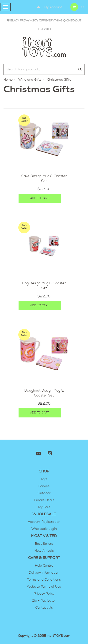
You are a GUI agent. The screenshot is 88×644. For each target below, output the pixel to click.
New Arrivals (44, 551)
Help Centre (44, 566)
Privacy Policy (44, 594)
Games (44, 486)
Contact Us (44, 608)
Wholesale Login (44, 529)
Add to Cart (40, 198)
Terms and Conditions (44, 580)
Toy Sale (44, 507)
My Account (49, 7)
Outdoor (44, 493)
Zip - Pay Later (44, 601)
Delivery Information (44, 573)
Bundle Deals (44, 500)
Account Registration (44, 522)
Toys (44, 479)
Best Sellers (44, 544)
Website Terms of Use (44, 587)
